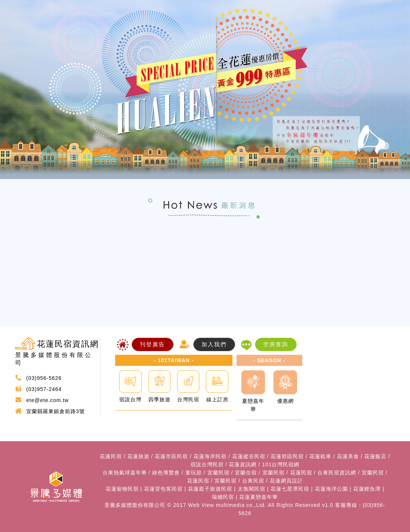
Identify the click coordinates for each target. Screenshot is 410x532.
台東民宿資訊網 (337, 473)
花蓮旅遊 (138, 456)
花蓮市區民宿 (171, 456)
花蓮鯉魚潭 (367, 489)
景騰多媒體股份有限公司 (135, 505)
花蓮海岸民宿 (210, 456)
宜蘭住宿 (246, 473)
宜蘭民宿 (218, 473)
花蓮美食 (348, 456)
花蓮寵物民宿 (122, 489)
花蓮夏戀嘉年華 (259, 497)
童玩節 (194, 473)
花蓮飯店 (375, 456)
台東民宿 (253, 481)
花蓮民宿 (111, 456)
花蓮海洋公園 (331, 489)
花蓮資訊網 (243, 464)
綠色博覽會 (166, 473)
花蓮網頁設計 (286, 481)
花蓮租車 (320, 456)
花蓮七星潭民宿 (290, 489)
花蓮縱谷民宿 (249, 456)
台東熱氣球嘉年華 (125, 473)
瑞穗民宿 (223, 497)
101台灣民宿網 (281, 464)
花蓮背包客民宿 (163, 489)
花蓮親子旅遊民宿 (210, 489)
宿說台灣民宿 (207, 464)
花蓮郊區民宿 (287, 456)
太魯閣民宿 (251, 489)
